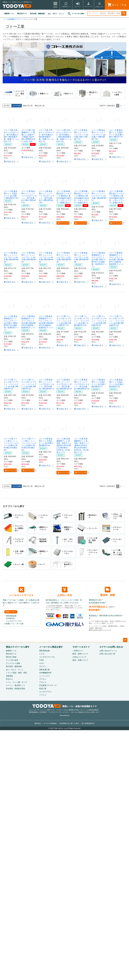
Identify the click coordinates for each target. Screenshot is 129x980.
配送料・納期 (108, 592)
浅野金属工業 (44, 670)
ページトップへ (125, 640)
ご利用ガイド (78, 651)
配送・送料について (80, 654)
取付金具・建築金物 (37, 14)
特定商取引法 (69, 723)
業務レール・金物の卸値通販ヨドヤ (65, 706)
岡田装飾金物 (44, 651)
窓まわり (9, 679)
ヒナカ (42, 654)
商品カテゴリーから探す (18, 647)
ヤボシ (42, 663)
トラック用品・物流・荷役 (16, 673)
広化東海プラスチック (48, 685)
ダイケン (43, 666)
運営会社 (38, 723)
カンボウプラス (45, 692)
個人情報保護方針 (88, 723)
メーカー (24, 19)
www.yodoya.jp (64, 715)
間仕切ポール (22, 14)
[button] (124, 106)
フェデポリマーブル (47, 657)
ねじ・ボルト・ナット (56, 14)
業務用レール (9, 14)
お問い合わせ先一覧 (107, 654)
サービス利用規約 (50, 723)
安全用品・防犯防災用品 (16, 689)
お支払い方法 (65, 592)
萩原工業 (43, 689)
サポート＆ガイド (81, 647)
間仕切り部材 (11, 657)
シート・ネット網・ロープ (16, 682)
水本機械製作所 (45, 673)
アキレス (43, 682)
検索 (124, 14)
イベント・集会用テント (16, 685)
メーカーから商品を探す (51, 647)
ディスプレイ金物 (13, 663)
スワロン (43, 679)
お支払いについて (80, 657)
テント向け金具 (12, 660)
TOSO (42, 660)
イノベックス (44, 676)
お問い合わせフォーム (108, 651)
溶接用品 (9, 676)
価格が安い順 (28, 106)
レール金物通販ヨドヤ (11, 19)
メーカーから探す (76, 14)
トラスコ (43, 695)
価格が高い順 (40, 106)
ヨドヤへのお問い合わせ (111, 647)
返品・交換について (80, 660)
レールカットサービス (21, 592)
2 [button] (121, 106)
